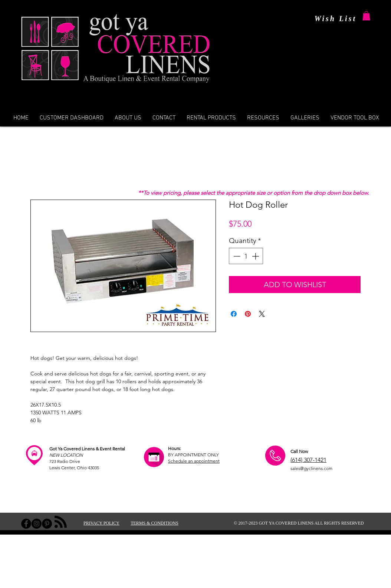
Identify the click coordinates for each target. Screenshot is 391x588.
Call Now (299, 451)
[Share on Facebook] (234, 314)
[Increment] (256, 256)
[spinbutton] (246, 256)
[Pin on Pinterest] (248, 314)
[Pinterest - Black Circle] (47, 524)
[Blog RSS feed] (61, 522)
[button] (366, 16)
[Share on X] (262, 314)
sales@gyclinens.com (311, 468)
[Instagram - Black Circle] (37, 524)
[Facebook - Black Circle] (26, 524)
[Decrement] (236, 256)
